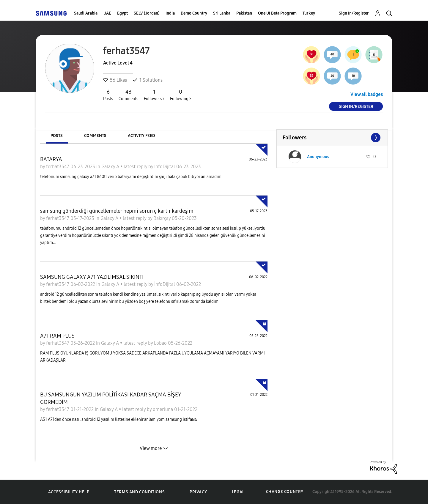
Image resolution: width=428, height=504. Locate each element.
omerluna (163, 409)
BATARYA (51, 159)
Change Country (285, 492)
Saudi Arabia (86, 13)
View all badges (367, 94)
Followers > (154, 95)
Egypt (122, 13)
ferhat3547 (58, 167)
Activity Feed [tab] (141, 136)
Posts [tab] (57, 136)
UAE (107, 13)
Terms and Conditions (139, 492)
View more (151, 448)
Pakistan (244, 13)
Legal (238, 492)
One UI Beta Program (277, 13)
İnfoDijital (165, 167)
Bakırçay (163, 218)
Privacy (198, 492)
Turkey (309, 13)
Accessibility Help (69, 492)
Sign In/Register (354, 13)
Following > (181, 95)
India (170, 13)
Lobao (161, 343)
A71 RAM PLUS (57, 336)
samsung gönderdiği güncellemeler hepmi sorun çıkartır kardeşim (117, 211)
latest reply (136, 167)
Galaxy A (111, 167)
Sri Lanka (222, 13)
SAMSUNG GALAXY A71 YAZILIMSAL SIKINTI (92, 277)
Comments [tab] (95, 136)
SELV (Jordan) (147, 13)
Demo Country (194, 13)
